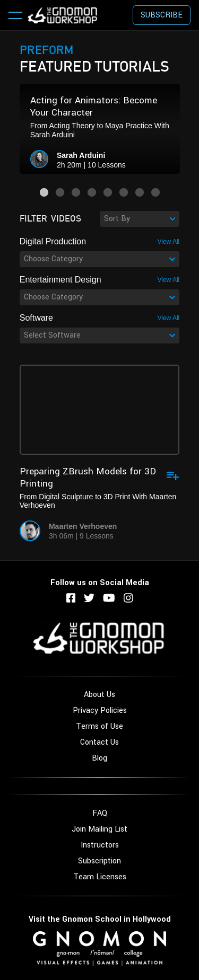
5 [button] (108, 192)
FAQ (100, 813)
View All (168, 242)
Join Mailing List (99, 829)
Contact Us (99, 742)
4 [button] (92, 192)
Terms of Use (99, 726)
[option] (100, 129)
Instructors (100, 845)
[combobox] (140, 219)
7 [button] (140, 192)
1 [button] (44, 192)
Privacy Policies (100, 710)
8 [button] (155, 192)
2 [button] (60, 192)
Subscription (99, 861)
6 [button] (124, 192)
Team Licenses (100, 877)
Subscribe (162, 15)
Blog (99, 758)
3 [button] (76, 192)
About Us (99, 695)
